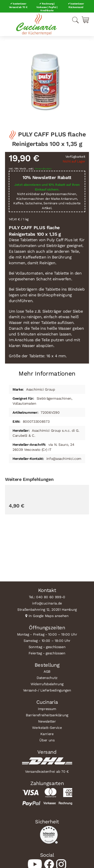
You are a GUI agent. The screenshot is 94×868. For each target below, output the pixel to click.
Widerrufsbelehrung (47, 684)
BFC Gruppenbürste (25, 549)
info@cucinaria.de (47, 603)
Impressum (47, 709)
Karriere (47, 734)
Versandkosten (43, 169)
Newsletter (47, 721)
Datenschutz (47, 678)
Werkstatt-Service (47, 728)
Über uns (47, 740)
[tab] (47, 372)
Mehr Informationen (47, 374)
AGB (47, 671)
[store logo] (36, 24)
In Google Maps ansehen (49, 616)
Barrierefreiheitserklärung (47, 715)
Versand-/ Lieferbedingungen (47, 690)
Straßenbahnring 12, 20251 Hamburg (47, 610)
